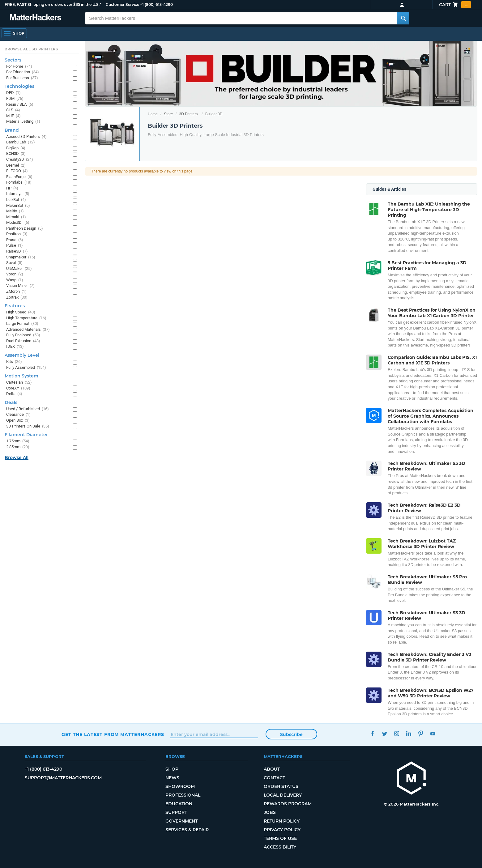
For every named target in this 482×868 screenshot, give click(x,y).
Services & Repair (187, 830)
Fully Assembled (26, 368)
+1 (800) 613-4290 (156, 4)
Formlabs (19, 183)
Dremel (16, 166)
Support (176, 812)
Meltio (15, 211)
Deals (11, 402)
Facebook (373, 734)
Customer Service (122, 4)
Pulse (15, 246)
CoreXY (18, 388)
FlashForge (19, 177)
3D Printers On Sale (28, 426)
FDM (15, 99)
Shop (172, 769)
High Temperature (26, 318)
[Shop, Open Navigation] (14, 33)
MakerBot (18, 206)
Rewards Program (288, 804)
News (172, 778)
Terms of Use (280, 838)
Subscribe (291, 734)
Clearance (18, 415)
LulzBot (16, 200)
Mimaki (16, 217)
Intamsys (18, 194)
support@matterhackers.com (63, 778)
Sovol (14, 263)
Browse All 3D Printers (31, 49)
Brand (12, 130)
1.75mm (18, 441)
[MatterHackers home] (36, 18)
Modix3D (18, 223)
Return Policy (282, 821)
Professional (183, 795)
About (272, 769)
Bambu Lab (21, 142)
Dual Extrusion (23, 341)
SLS (13, 110)
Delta (14, 394)
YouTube (433, 734)
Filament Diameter (26, 435)
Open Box (18, 421)
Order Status (281, 786)
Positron (17, 234)
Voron (15, 274)
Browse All (17, 457)
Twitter (385, 734)
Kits (14, 362)
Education (179, 804)
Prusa (15, 240)
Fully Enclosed (23, 335)
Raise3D (17, 251)
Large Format (22, 324)
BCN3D (16, 154)
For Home (19, 67)
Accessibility (280, 847)
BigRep (16, 148)
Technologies (19, 86)
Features (15, 306)
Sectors (13, 60)
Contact (274, 778)
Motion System (21, 376)
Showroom (180, 786)
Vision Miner (20, 286)
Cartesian (19, 383)
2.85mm (18, 447)
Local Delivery (283, 795)
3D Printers (188, 114)
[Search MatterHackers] (403, 18)
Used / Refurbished (28, 409)
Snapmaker (21, 257)
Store (168, 114)
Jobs (270, 812)
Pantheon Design (25, 229)
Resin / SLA (20, 105)
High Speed (21, 312)
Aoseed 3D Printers (26, 137)
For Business (22, 78)
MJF (13, 116)
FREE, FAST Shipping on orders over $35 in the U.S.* (53, 4)
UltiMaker (19, 269)
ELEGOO (17, 171)
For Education (23, 72)
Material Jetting (23, 122)
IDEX (15, 347)
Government (181, 821)
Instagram (397, 734)
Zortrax (17, 298)
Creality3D (20, 160)
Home (153, 114)
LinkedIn (409, 734)
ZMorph (16, 292)
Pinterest (421, 734)
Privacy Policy (282, 830)
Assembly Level (22, 355)
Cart (455, 5)
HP (12, 188)
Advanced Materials (28, 330)
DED (13, 93)
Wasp (15, 280)
